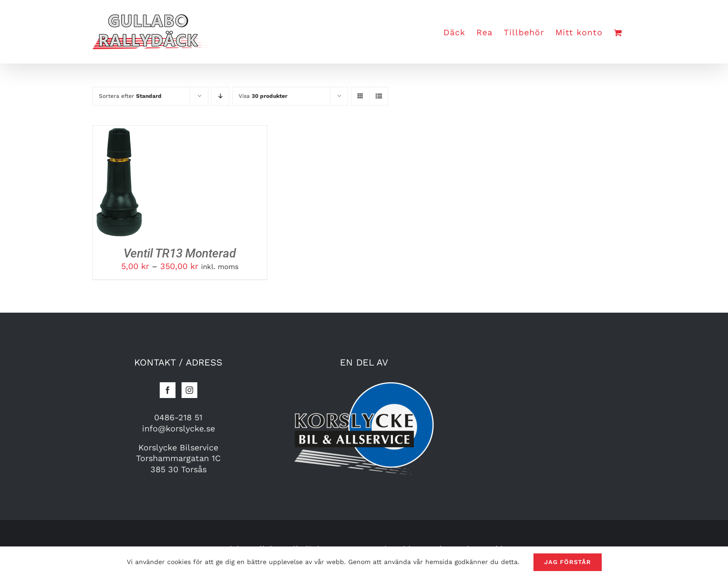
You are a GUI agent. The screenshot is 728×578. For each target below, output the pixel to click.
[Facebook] (168, 390)
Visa (263, 96)
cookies (179, 562)
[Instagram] (189, 390)
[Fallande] (220, 96)
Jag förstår (568, 562)
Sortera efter (130, 96)
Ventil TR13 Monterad (180, 253)
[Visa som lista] (379, 96)
